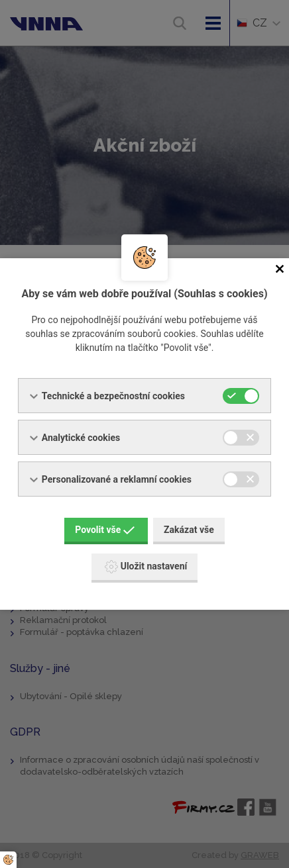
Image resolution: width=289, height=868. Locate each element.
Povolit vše (105, 530)
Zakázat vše (189, 530)
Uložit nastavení (146, 567)
